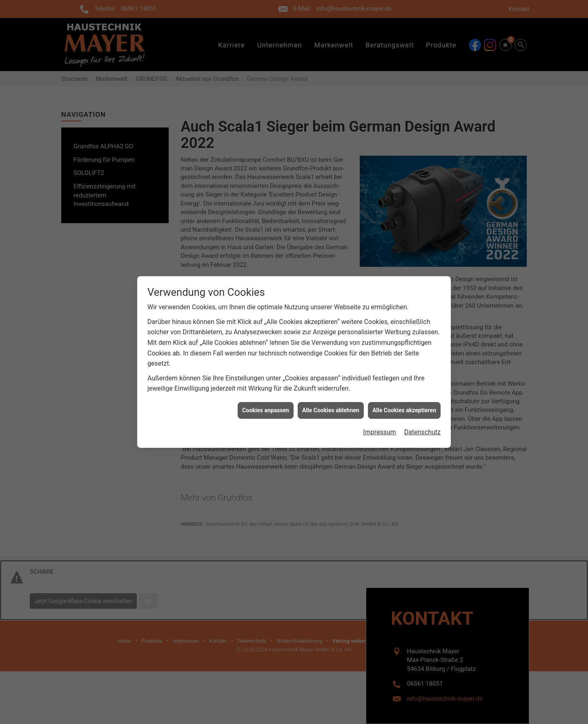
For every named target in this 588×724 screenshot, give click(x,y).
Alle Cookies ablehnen (331, 402)
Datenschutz (422, 424)
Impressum (380, 424)
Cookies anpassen (266, 402)
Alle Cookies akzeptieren (404, 402)
